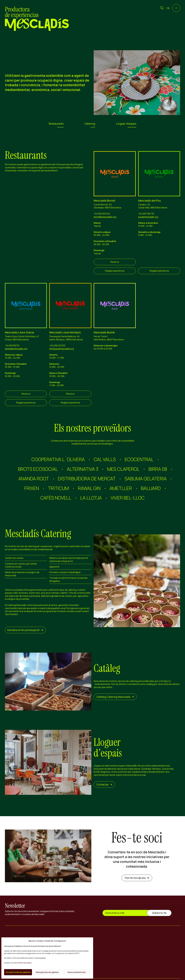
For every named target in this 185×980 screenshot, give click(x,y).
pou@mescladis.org (148, 217)
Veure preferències (77, 972)
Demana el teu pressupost (25, 630)
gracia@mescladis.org (16, 349)
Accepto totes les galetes (18, 972)
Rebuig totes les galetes (47, 972)
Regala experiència (115, 271)
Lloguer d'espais (126, 124)
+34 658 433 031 (57, 346)
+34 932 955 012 (102, 214)
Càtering (90, 124)
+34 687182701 (12, 346)
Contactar (104, 785)
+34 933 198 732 (146, 214)
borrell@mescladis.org (105, 217)
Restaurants (56, 124)
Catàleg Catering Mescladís (115, 697)
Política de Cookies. (25, 963)
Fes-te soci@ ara (137, 878)
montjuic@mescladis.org (62, 349)
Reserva (115, 262)
